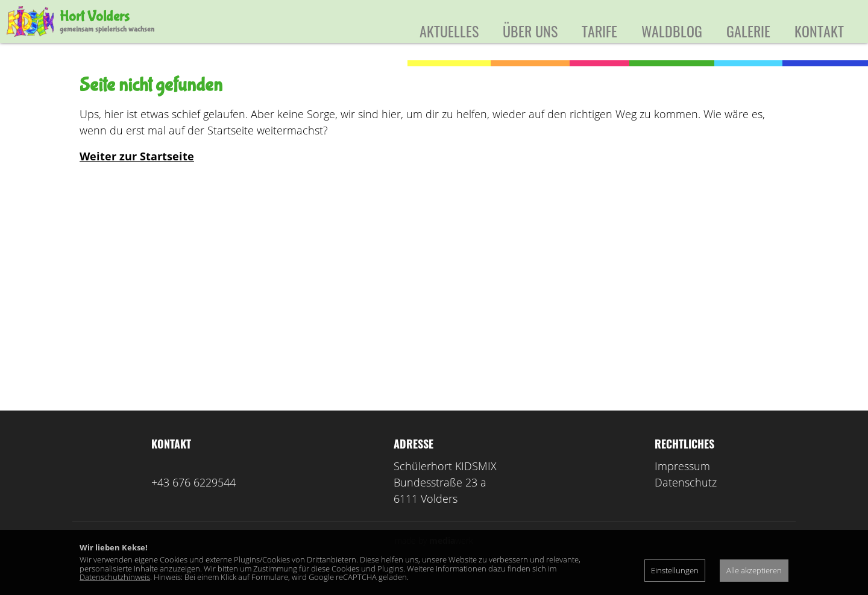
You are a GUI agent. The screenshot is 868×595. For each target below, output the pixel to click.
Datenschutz (686, 500)
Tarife (599, 31)
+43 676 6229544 (193, 500)
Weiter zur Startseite (137, 174)
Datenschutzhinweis (115, 577)
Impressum (682, 483)
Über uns (530, 31)
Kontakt (819, 31)
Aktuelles (449, 31)
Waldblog (672, 31)
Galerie (748, 31)
